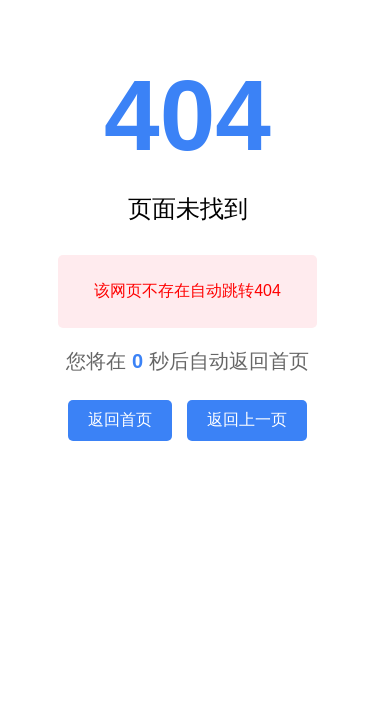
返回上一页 (247, 419)
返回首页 (120, 419)
